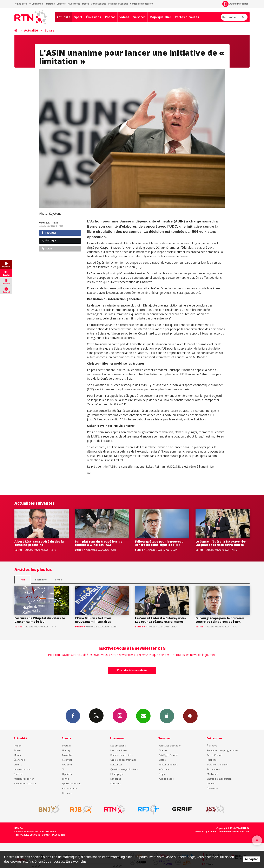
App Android (190, 716)
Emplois (61, 4)
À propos (212, 746)
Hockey (66, 750)
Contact (211, 783)
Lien (47, 249)
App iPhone (167, 716)
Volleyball (67, 760)
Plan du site (58, 835)
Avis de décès (166, 779)
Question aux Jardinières (124, 769)
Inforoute (50, 4)
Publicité (212, 760)
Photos (110, 17)
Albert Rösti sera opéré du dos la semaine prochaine (39, 543)
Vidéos (124, 17)
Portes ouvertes (187, 17)
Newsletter (213, 788)
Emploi (162, 774)
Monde (18, 755)
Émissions (94, 17)
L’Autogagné (117, 774)
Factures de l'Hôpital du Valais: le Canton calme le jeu (40, 620)
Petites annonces (168, 764)
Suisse (50, 30)
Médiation (212, 774)
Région (18, 746)
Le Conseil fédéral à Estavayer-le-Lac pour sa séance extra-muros (221, 543)
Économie (19, 760)
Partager (49, 233)
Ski (64, 769)
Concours (116, 783)
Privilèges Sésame (118, 4)
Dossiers (18, 774)
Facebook (73, 716)
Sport (78, 17)
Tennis (66, 779)
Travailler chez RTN (217, 764)
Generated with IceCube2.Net (234, 832)
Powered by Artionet (206, 832)
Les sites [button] (21, 4)
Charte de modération (219, 779)
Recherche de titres (121, 755)
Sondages (116, 779)
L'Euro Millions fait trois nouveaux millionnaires (93, 620)
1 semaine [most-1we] (41, 580)
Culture (18, 764)
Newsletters (143, 716)
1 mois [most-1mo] (59, 580)
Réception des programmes (222, 750)
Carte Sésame (98, 4)
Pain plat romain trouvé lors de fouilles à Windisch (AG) (99, 543)
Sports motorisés (71, 783)
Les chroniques (119, 750)
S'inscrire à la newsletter (132, 670)
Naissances (74, 4)
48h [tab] (23, 580)
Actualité (63, 17)
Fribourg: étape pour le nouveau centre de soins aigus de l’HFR (159, 543)
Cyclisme (67, 764)
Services (139, 17)
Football (67, 746)
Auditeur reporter (24, 779)
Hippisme (67, 774)
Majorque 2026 (160, 17)
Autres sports (69, 788)
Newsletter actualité (25, 783)
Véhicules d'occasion (141, 4)
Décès (86, 4)
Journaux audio (22, 769)
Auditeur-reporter (235, 4)
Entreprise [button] (36, 4)
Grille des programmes (123, 760)
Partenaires (213, 769)
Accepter (251, 859)
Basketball (68, 755)
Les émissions (118, 746)
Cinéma (163, 750)
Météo (162, 760)
